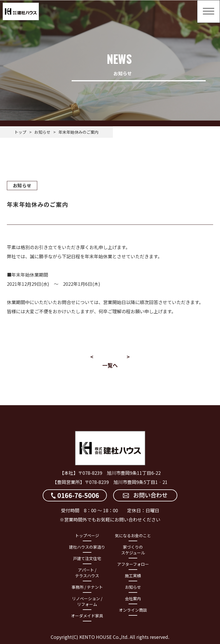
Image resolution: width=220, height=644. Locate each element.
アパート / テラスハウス (87, 572)
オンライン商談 (133, 610)
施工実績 (133, 575)
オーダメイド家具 (87, 615)
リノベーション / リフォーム (87, 601)
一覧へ (110, 365)
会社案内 (133, 598)
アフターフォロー (133, 564)
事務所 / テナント (87, 587)
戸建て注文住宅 (87, 558)
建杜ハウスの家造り (87, 547)
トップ (20, 132)
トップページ (87, 535)
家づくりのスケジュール (133, 550)
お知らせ (42, 132)
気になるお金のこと (133, 535)
